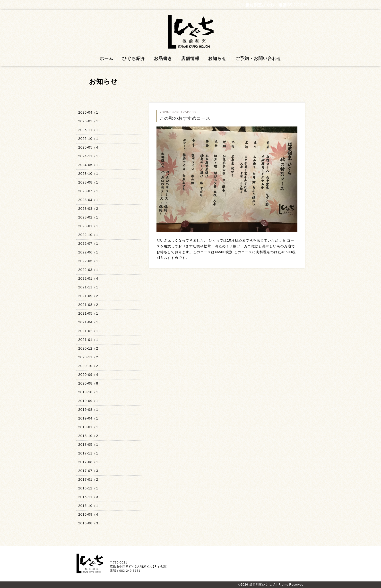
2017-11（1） (90, 453)
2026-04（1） (90, 112)
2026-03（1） (90, 121)
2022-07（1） (90, 244)
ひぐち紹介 (134, 59)
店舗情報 (190, 59)
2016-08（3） (90, 523)
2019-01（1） (90, 427)
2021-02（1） (90, 331)
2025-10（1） (90, 139)
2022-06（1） (90, 252)
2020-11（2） (90, 357)
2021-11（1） (90, 287)
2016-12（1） (90, 488)
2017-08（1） (90, 462)
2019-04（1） (90, 418)
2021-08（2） (90, 305)
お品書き (163, 59)
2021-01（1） (90, 340)
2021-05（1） (90, 313)
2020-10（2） (90, 366)
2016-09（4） (90, 514)
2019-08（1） (90, 410)
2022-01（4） (90, 278)
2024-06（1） (90, 165)
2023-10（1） (90, 174)
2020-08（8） (90, 383)
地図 (163, 567)
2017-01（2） (90, 479)
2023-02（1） (90, 217)
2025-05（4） (90, 147)
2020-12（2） (90, 348)
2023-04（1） (90, 200)
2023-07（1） (90, 191)
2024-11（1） (90, 156)
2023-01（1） (90, 226)
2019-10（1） (90, 392)
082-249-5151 (297, 5)
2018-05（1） (90, 445)
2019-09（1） (90, 401)
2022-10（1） (90, 235)
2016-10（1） (90, 506)
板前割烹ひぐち (260, 585)
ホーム (107, 59)
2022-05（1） (90, 261)
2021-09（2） (90, 296)
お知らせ (217, 59)
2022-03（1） (90, 270)
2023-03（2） (90, 209)
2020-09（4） (90, 375)
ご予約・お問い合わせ (258, 59)
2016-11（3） (90, 497)
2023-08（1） (90, 182)
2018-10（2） (90, 436)
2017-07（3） (90, 471)
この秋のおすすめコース (185, 118)
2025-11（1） (90, 130)
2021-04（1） (90, 322)
